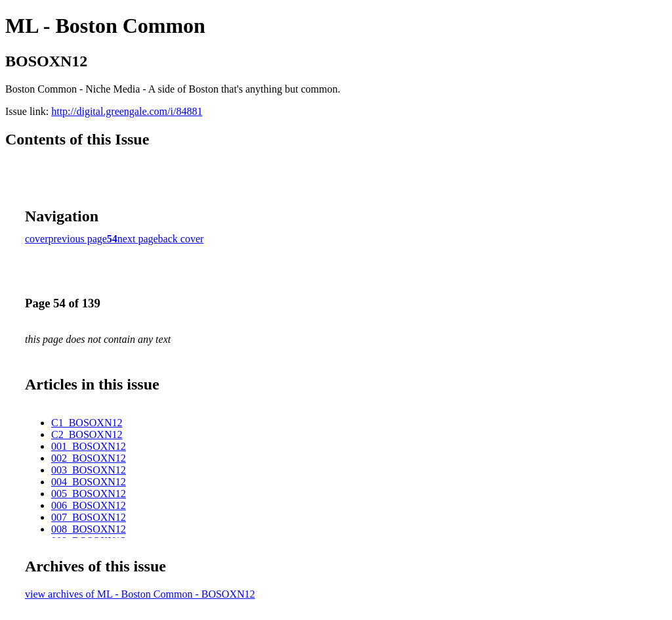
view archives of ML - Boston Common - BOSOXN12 (140, 594)
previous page (78, 239)
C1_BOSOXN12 (87, 423)
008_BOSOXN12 (89, 529)
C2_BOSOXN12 (87, 434)
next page (138, 239)
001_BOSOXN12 (89, 446)
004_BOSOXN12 (89, 482)
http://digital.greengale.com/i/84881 (127, 111)
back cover (181, 239)
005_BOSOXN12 (89, 494)
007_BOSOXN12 (89, 517)
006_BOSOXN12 (89, 505)
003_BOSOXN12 (89, 470)
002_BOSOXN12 (89, 458)
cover (37, 239)
